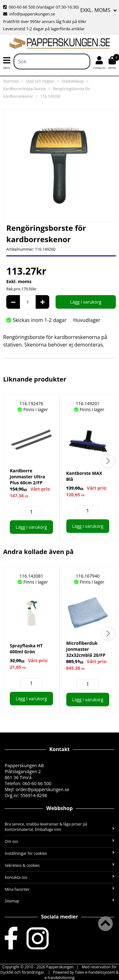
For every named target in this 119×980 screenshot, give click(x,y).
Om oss (59, 841)
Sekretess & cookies (59, 865)
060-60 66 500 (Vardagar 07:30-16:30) (41, 7)
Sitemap (59, 901)
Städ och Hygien (40, 81)
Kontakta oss (59, 877)
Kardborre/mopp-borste (24, 89)
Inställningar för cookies (59, 853)
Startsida (11, 81)
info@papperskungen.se (29, 14)
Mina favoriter (59, 889)
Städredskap (73, 81)
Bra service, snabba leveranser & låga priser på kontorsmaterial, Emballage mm (59, 827)
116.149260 (51, 96)
